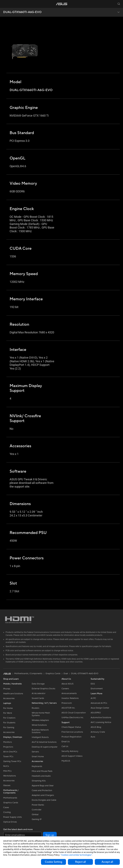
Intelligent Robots (40, 737)
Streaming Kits (39, 781)
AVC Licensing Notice (101, 722)
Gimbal (35, 815)
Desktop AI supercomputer (45, 747)
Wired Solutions (39, 725)
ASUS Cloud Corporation (74, 713)
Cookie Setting (53, 862)
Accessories (9, 698)
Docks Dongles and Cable (44, 800)
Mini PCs (7, 771)
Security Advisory (70, 751)
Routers (35, 708)
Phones (7, 689)
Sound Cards (38, 698)
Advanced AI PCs (99, 703)
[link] (62, 4)
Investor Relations (70, 698)
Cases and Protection (42, 790)
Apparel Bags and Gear (43, 786)
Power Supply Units (12, 817)
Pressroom (67, 703)
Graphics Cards (11, 803)
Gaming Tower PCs (12, 761)
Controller (37, 810)
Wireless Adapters (40, 720)
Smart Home (38, 757)
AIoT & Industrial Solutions (44, 742)
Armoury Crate (98, 732)
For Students (9, 723)
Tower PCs (8, 757)
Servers (35, 752)
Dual (66, 674)
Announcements (69, 693)
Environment (97, 689)
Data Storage (38, 684)
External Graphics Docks (43, 689)
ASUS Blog (96, 727)
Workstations (10, 776)
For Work (8, 713)
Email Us (66, 742)
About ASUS (68, 684)
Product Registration (71, 737)
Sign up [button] (50, 835)
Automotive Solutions (101, 718)
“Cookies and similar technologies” (76, 855)
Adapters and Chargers (43, 795)
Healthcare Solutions (13, 694)
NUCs (6, 766)
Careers (65, 689)
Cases (6, 807)
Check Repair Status (71, 727)
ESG (93, 684)
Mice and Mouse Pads (42, 771)
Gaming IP (37, 819)
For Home (8, 708)
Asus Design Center (100, 708)
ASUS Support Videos (72, 756)
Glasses (7, 785)
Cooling (7, 812)
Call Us (65, 746)
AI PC (93, 698)
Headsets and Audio (41, 776)
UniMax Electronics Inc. (73, 718)
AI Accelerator (39, 693)
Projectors (8, 747)
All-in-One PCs (10, 752)
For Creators (9, 718)
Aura (93, 737)
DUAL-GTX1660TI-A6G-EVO (22, 12)
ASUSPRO (96, 713)
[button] (4, 4)
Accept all (107, 862)
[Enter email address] (22, 835)
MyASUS (66, 761)
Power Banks (38, 805)
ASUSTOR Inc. (68, 708)
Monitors (8, 742)
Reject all (80, 862)
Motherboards (10, 798)
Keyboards (37, 766)
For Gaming (9, 727)
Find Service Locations (72, 732)
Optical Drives (10, 822)
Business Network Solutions (40, 731)
